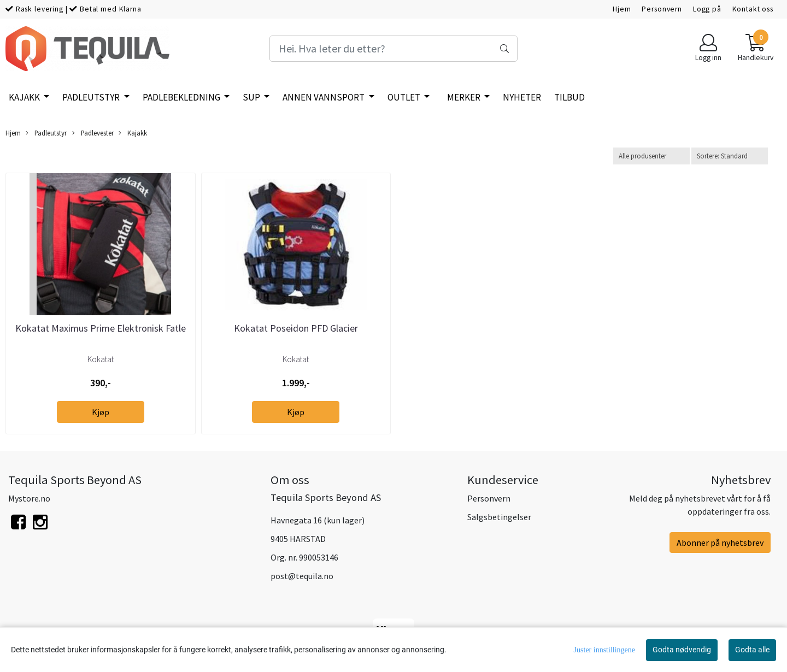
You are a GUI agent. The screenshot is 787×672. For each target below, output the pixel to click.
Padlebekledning (182, 97)
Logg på (707, 9)
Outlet (405, 97)
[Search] (393, 49)
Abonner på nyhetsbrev (720, 543)
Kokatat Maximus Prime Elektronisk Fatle (101, 328)
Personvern (662, 9)
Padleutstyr (92, 97)
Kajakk (25, 97)
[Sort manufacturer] (651, 156)
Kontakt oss (753, 9)
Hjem (622, 9)
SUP (252, 97)
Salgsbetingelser (499, 517)
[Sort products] (730, 156)
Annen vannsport (324, 97)
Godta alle (752, 650)
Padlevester (93, 133)
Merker (465, 97)
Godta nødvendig (682, 650)
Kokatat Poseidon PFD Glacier (296, 328)
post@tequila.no (302, 576)
